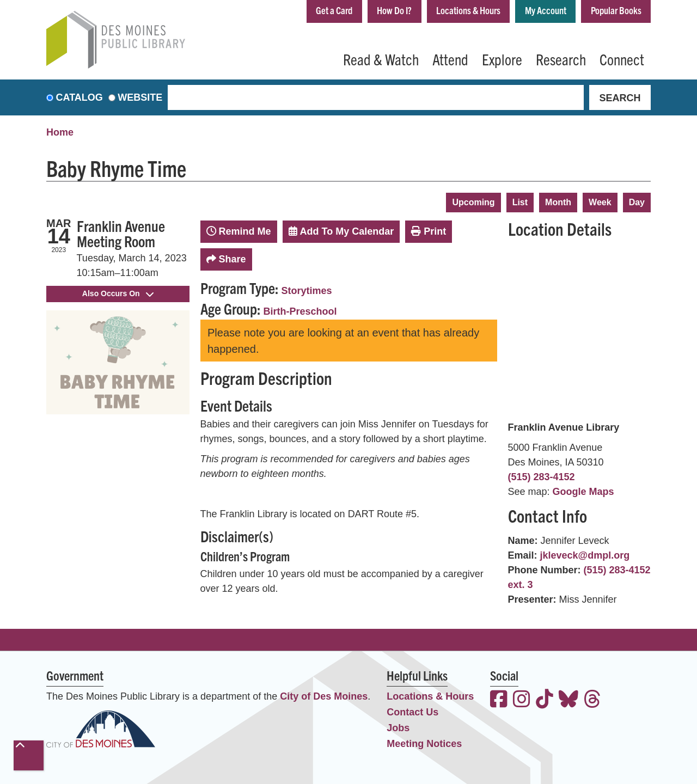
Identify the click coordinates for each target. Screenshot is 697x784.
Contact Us (412, 712)
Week (600, 202)
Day (637, 202)
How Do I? (394, 10)
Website (140, 97)
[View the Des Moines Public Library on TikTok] (545, 700)
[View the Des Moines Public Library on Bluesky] (568, 700)
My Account (546, 10)
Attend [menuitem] (450, 59)
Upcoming (473, 202)
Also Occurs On (118, 293)
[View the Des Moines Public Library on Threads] (592, 700)
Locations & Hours (468, 10)
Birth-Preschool (300, 311)
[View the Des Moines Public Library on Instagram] (522, 700)
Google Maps (583, 492)
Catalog (80, 97)
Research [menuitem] (561, 59)
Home (60, 132)
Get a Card (334, 10)
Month (558, 202)
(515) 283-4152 (542, 477)
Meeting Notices (424, 744)
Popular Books (616, 10)
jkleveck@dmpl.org (585, 555)
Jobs (398, 728)
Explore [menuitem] (502, 59)
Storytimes (307, 291)
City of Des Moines (324, 696)
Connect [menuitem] (622, 59)
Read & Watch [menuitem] (381, 59)
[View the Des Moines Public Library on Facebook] (499, 700)
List (520, 202)
